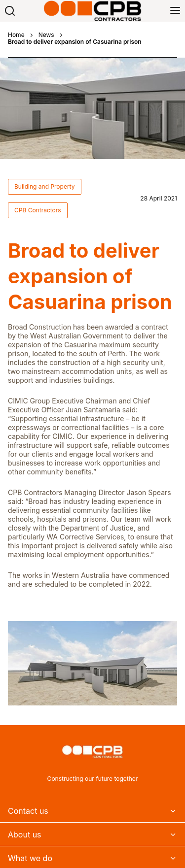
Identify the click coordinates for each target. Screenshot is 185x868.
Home (16, 35)
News (46, 35)
